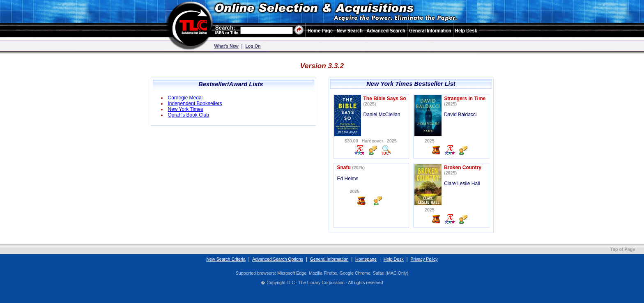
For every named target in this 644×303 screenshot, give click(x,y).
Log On (253, 46)
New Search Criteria (226, 259)
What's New (227, 46)
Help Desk (394, 259)
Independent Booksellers (195, 103)
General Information (329, 259)
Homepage (366, 259)
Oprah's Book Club (189, 115)
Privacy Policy (424, 259)
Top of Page (623, 249)
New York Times (186, 109)
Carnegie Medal (185, 98)
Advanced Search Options (278, 259)
